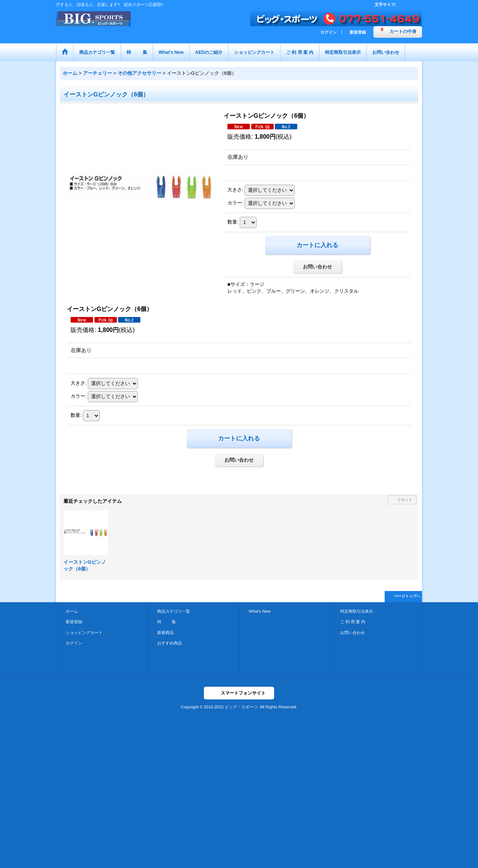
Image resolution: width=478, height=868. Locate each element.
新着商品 (165, 632)
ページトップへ (407, 596)
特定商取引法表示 (357, 611)
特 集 (167, 622)
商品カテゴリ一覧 (174, 611)
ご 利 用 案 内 (353, 622)
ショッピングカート (84, 632)
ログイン (329, 32)
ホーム (72, 611)
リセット (405, 500)
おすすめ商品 (170, 643)
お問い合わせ (317, 267)
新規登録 (358, 32)
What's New (260, 611)
